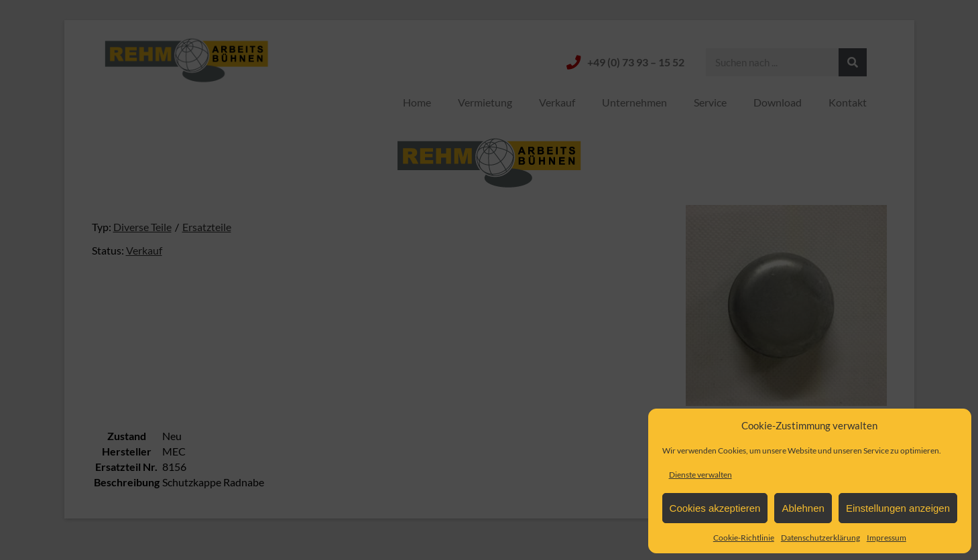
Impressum (887, 538)
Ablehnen (803, 508)
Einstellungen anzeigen (898, 508)
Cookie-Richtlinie (744, 538)
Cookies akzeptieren (715, 508)
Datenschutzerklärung (820, 538)
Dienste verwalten (700, 475)
